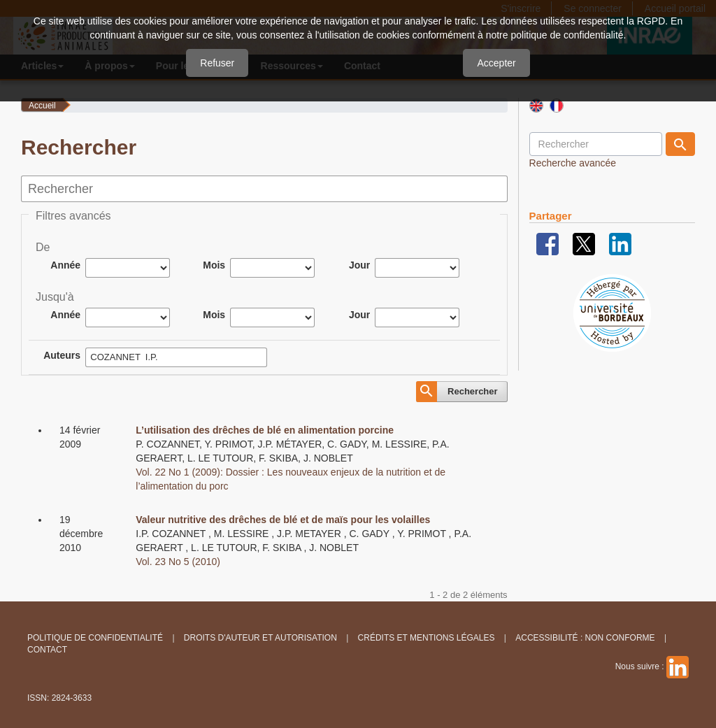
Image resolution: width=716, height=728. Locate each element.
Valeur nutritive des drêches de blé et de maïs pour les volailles (283, 520)
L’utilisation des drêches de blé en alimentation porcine (265, 430)
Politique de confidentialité (95, 638)
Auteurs (62, 355)
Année (65, 265)
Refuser (217, 63)
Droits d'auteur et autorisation (260, 638)
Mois (214, 265)
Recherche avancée (573, 163)
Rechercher (473, 391)
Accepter (496, 63)
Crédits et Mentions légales (427, 638)
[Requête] (596, 144)
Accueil (42, 106)
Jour (359, 265)
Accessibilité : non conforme (585, 638)
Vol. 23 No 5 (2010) (178, 562)
